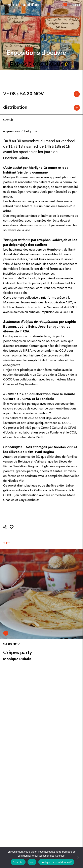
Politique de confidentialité (56, 862)
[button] (65, 5)
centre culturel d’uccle (23, 5)
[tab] (41, 94)
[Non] (78, 857)
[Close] (75, 5)
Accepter (18, 862)
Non (32, 862)
